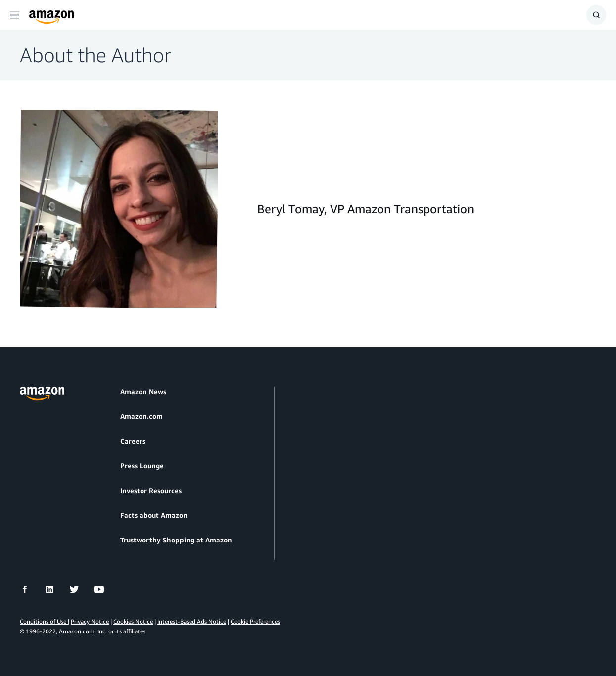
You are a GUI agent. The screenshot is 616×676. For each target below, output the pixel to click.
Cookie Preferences (255, 621)
